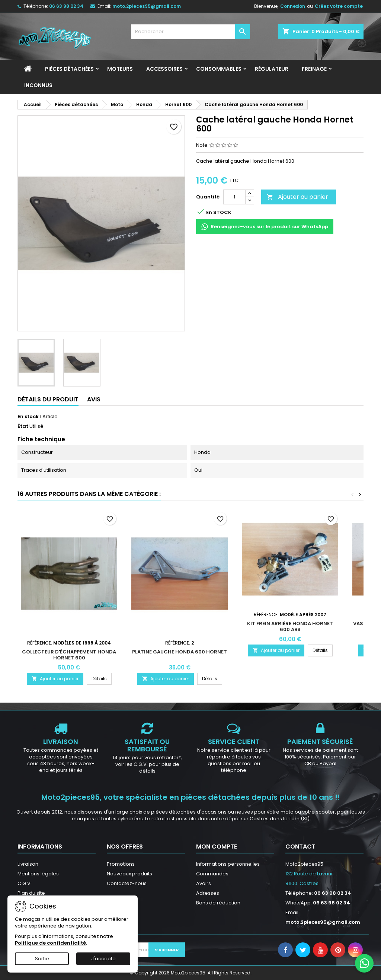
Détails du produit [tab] (48, 399)
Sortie (42, 959)
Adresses (208, 893)
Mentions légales (38, 874)
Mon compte (217, 847)
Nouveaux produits (129, 874)
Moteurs (120, 69)
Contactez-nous (127, 883)
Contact (300, 847)
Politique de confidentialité (50, 943)
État (23, 426)
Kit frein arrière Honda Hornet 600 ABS (290, 626)
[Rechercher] (190, 32)
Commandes (212, 874)
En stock (28, 417)
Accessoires (164, 69)
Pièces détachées (69, 69)
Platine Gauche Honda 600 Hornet (180, 652)
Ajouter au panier (297, 197)
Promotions (121, 864)
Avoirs (204, 883)
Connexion (293, 6)
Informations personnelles (228, 864)
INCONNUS (38, 85)
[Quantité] (234, 197)
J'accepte (103, 959)
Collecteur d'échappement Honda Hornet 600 (69, 655)
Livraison (28, 864)
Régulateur (272, 69)
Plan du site (31, 893)
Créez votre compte (339, 6)
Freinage (314, 69)
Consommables (219, 69)
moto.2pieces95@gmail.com (147, 6)
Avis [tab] (94, 399)
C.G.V (24, 883)
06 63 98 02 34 (66, 6)
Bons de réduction (218, 903)
